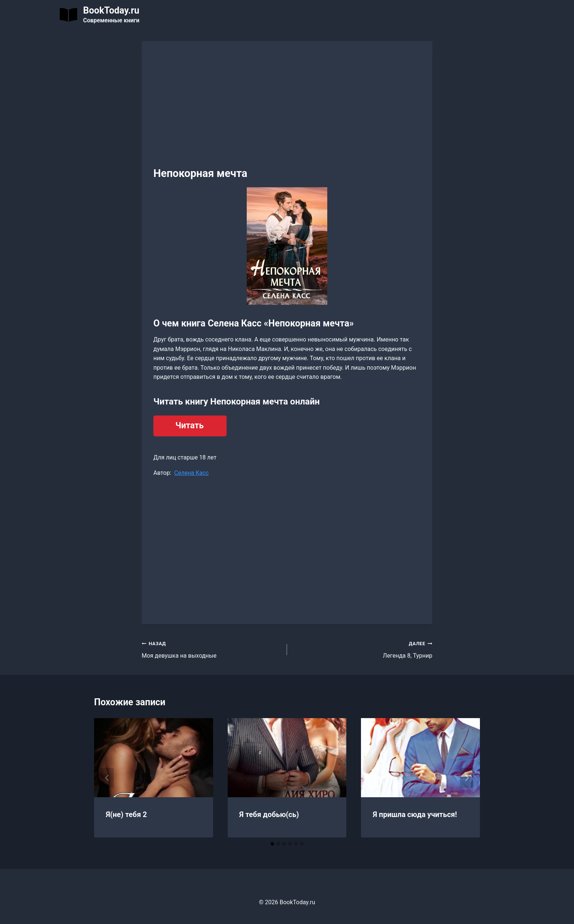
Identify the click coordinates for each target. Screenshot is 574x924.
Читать (189, 426)
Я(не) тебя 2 (126, 814)
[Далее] (467, 778)
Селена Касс (191, 473)
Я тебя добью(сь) (269, 814)
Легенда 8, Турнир (363, 649)
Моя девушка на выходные (211, 649)
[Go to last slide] (107, 778)
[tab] (272, 844)
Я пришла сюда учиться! (415, 814)
